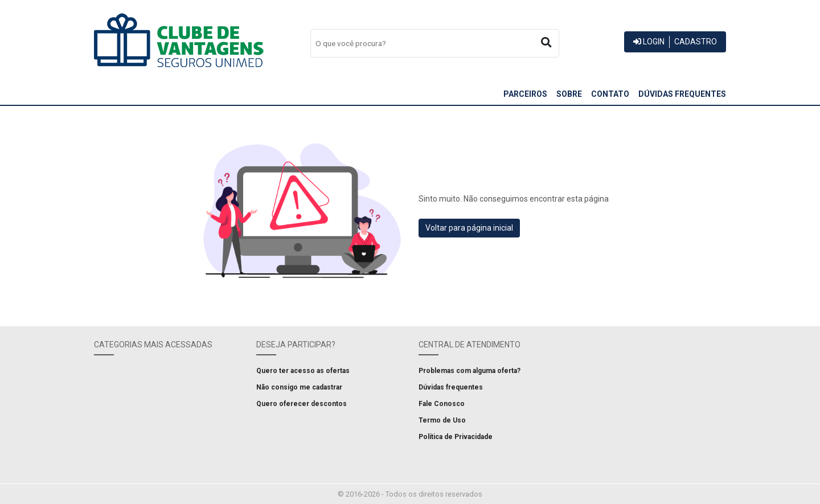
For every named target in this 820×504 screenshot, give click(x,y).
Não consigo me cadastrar (299, 387)
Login (649, 42)
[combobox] (435, 43)
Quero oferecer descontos (302, 404)
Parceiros (525, 94)
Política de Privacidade (456, 437)
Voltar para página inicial (469, 228)
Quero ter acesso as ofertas (303, 371)
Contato (610, 94)
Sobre (569, 94)
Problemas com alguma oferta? (470, 371)
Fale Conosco (442, 404)
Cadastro (696, 42)
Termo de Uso (442, 420)
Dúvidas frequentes (682, 94)
